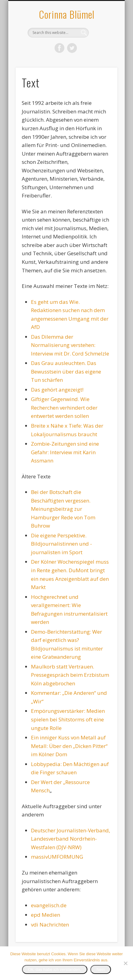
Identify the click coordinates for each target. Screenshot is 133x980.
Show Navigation (102, 55)
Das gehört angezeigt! (57, 390)
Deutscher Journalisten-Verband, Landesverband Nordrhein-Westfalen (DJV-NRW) (70, 839)
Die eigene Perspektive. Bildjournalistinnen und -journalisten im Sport (61, 544)
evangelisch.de (49, 905)
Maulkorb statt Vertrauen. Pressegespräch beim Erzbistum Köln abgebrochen (70, 675)
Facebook (59, 48)
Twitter (72, 48)
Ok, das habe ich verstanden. (55, 969)
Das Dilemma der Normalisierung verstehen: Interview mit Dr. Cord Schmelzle (70, 345)
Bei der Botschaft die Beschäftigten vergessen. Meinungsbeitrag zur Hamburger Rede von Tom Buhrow (63, 509)
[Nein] (125, 963)
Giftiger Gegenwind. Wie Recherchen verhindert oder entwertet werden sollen (64, 407)
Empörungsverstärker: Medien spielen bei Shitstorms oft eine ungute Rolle (68, 719)
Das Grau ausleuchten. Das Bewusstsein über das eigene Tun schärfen (66, 371)
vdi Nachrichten (50, 925)
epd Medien (46, 915)
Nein (101, 969)
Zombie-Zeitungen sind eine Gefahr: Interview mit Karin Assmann (65, 452)
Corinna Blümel (67, 14)
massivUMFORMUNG (57, 857)
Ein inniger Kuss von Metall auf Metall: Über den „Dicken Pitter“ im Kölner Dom (69, 746)
